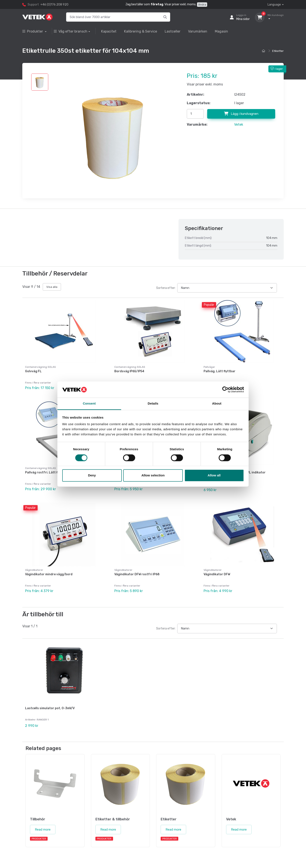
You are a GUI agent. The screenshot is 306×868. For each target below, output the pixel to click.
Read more (43, 816)
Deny (92, 475)
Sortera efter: (166, 288)
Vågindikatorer (34, 563)
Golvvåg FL (33, 371)
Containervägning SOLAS (40, 367)
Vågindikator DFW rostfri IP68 (137, 568)
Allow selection (153, 475)
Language (274, 5)
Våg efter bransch (71, 31)
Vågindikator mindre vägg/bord (49, 568)
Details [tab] (153, 404)
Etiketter (278, 51)
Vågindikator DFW (217, 568)
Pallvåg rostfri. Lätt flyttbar (47, 469)
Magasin (221, 31)
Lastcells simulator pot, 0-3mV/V (50, 698)
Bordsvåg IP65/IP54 (129, 371)
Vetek (239, 124)
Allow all (214, 475)
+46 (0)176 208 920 (54, 5)
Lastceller (173, 31)
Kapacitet (109, 31)
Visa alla (52, 287)
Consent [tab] (89, 404)
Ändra (202, 5)
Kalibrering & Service (141, 31)
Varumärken (198, 31)
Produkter (33, 31)
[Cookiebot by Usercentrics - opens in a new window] (225, 389)
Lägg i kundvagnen (241, 114)
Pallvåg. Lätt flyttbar (220, 371)
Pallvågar (209, 367)
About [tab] (217, 404)
